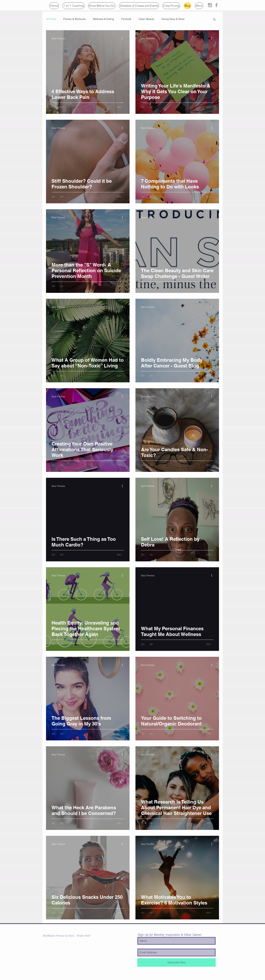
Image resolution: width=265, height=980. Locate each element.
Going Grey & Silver (173, 19)
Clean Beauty (146, 19)
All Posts (51, 19)
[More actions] (123, 38)
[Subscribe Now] (176, 963)
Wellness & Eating (103, 19)
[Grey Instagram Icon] (210, 5)
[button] (102, 6)
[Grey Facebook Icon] (216, 5)
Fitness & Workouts (74, 19)
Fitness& (126, 19)
